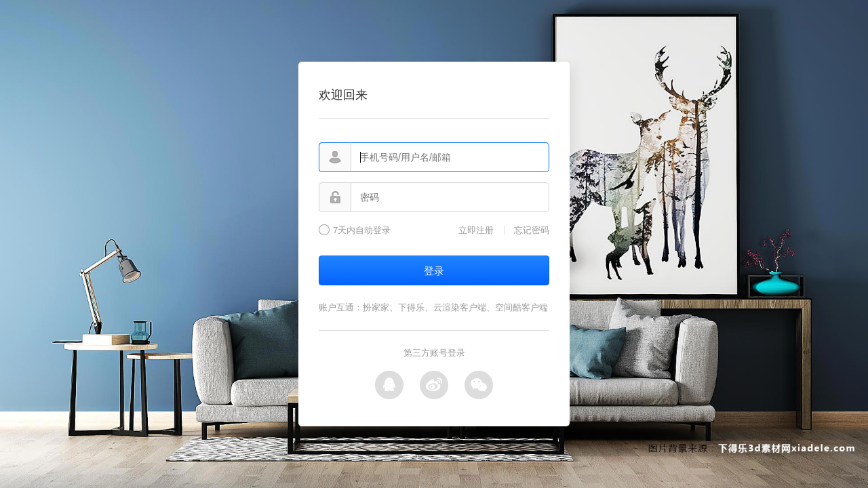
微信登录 (479, 385)
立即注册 (476, 230)
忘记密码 (532, 230)
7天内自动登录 (362, 230)
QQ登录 (389, 385)
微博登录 (434, 385)
